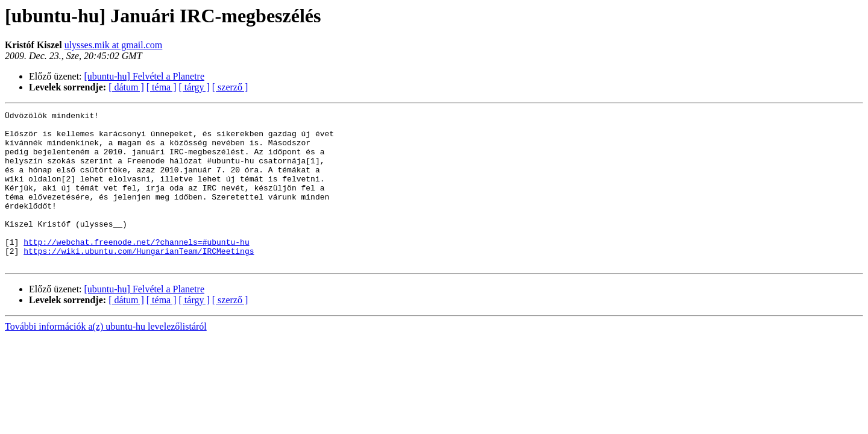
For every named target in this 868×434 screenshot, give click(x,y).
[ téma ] (162, 87)
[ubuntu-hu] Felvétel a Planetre (145, 76)
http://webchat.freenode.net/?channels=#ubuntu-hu (136, 269)
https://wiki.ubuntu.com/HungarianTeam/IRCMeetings (139, 280)
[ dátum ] (126, 87)
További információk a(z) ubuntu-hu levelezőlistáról (106, 357)
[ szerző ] (230, 87)
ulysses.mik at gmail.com (114, 45)
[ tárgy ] (194, 87)
